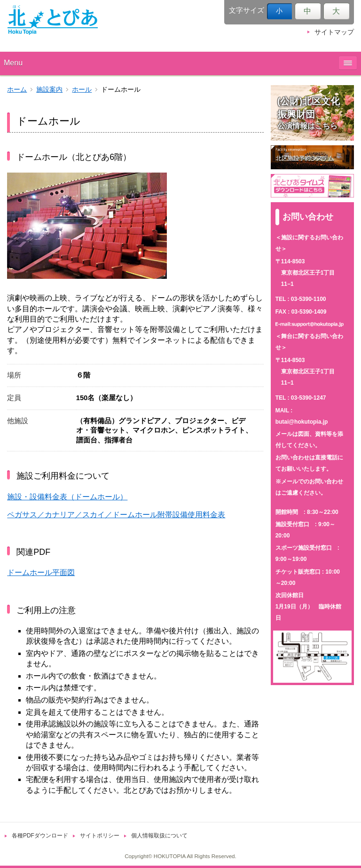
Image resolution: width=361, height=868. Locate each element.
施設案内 (49, 90)
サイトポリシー (100, 836)
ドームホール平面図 (41, 572)
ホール (82, 90)
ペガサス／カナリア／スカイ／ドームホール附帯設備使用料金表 (116, 515)
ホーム (17, 90)
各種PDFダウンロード (40, 836)
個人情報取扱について (159, 836)
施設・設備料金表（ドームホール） (67, 497)
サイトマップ (334, 32)
